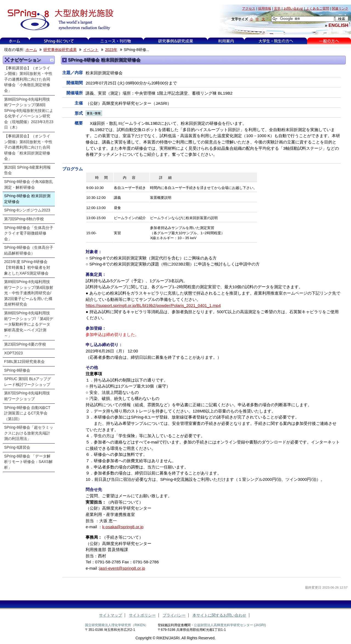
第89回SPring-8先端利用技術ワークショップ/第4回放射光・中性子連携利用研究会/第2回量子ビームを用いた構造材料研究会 (29, 293)
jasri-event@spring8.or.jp (122, 568)
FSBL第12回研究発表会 (24, 362)
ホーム (15, 41)
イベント (91, 50)
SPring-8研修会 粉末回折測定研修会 (27, 199)
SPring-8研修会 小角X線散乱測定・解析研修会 (29, 185)
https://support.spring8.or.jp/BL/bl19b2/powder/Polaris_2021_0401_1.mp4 (153, 305)
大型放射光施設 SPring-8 (59, 20)
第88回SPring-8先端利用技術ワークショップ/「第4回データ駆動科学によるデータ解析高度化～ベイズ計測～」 (29, 324)
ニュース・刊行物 (116, 41)
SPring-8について (59, 41)
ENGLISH (338, 25)
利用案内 (226, 41)
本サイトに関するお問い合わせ (219, 615)
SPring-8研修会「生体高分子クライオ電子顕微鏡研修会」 (29, 233)
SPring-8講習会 (17, 447)
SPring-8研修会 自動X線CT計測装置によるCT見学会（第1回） (27, 413)
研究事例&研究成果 (175, 41)
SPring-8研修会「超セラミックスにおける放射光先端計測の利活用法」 (29, 433)
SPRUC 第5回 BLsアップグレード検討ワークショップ (28, 382)
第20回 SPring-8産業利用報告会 (27, 170)
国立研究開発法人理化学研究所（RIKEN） (117, 625)
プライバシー (174, 615)
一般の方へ (329, 41)
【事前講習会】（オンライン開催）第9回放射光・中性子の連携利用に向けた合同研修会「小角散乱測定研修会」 (28, 79)
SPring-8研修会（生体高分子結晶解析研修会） (29, 250)
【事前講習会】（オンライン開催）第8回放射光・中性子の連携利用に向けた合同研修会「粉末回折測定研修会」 (28, 147)
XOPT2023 (13, 353)
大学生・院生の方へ (276, 41)
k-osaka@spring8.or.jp (123, 527)
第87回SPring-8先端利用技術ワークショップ (27, 396)
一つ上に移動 (52, 60)
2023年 (111, 50)
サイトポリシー (142, 615)
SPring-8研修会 (17, 370)
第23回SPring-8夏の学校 (25, 344)
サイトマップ (111, 615)
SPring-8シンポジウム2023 (27, 210)
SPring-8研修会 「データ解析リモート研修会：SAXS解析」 (28, 462)
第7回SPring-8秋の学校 (24, 219)
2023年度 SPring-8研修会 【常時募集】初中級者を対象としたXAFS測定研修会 (28, 267)
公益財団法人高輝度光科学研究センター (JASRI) (230, 625)
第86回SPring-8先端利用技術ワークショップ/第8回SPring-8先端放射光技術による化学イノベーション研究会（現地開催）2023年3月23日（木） (29, 114)
